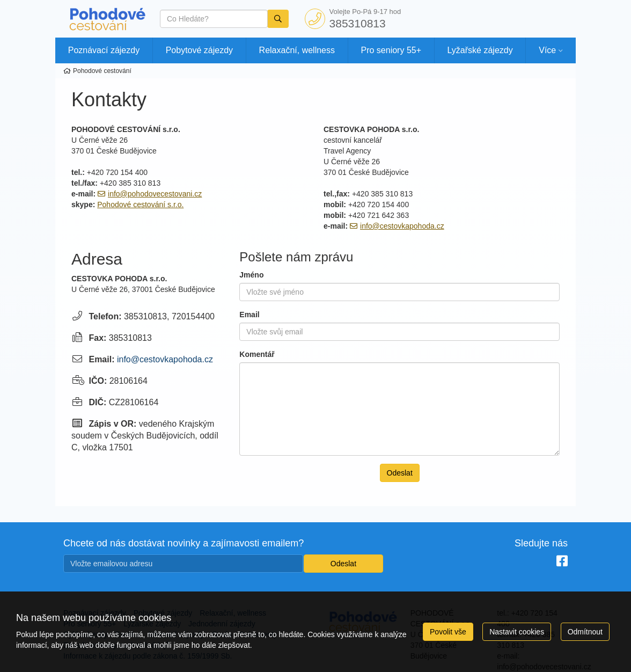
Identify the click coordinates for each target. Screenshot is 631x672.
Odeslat (400, 473)
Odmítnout (585, 632)
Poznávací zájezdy (104, 50)
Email (249, 315)
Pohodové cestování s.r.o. (140, 204)
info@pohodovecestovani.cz (155, 194)
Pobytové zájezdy (199, 50)
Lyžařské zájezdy (480, 50)
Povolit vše (448, 632)
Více (547, 50)
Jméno (251, 275)
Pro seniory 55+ (391, 50)
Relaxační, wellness (297, 50)
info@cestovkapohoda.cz (402, 226)
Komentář (257, 354)
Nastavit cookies (517, 632)
